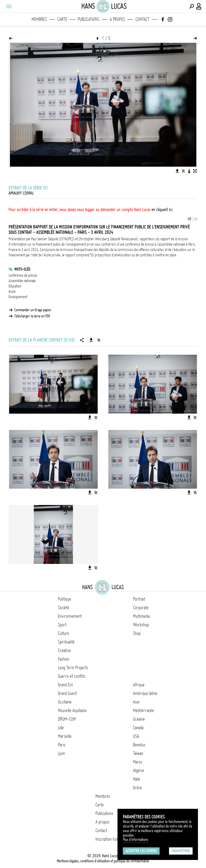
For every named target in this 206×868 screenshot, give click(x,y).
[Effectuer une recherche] (192, 6)
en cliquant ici (162, 209)
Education (15, 286)
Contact (142, 19)
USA (136, 736)
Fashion (64, 659)
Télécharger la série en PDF (32, 316)
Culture (64, 633)
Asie (136, 702)
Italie (137, 779)
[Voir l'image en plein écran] (195, 171)
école (12, 291)
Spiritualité (66, 642)
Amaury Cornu (21, 193)
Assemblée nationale (22, 281)
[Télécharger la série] (91, 340)
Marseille (65, 736)
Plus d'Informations (135, 840)
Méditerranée (144, 710)
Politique (65, 599)
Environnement (70, 616)
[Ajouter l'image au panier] (183, 171)
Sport (62, 625)
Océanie (139, 719)
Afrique (139, 685)
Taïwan (138, 753)
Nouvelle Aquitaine (72, 710)
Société (64, 608)
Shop (137, 633)
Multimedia (141, 616)
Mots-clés (22, 269)
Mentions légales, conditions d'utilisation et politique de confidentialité (103, 861)
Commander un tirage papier (33, 310)
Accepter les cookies (141, 851)
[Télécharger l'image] (177, 171)
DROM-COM (67, 719)
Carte (62, 19)
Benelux (139, 745)
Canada (138, 728)
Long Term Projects (73, 668)
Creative (64, 650)
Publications (89, 19)
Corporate (141, 608)
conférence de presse (23, 275)
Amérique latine (145, 693)
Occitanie (65, 702)
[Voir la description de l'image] (189, 171)
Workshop (141, 625)
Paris (62, 745)
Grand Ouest (67, 693)
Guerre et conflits (72, 676)
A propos (117, 19)
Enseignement (18, 297)
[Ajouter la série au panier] (99, 340)
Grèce (137, 788)
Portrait (139, 599)
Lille (61, 728)
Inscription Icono (108, 839)
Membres (39, 19)
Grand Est (65, 685)
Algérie (139, 770)
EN (196, 219)
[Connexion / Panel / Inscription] (199, 6)
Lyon (61, 753)
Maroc (138, 762)
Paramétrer (181, 851)
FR (190, 219)
